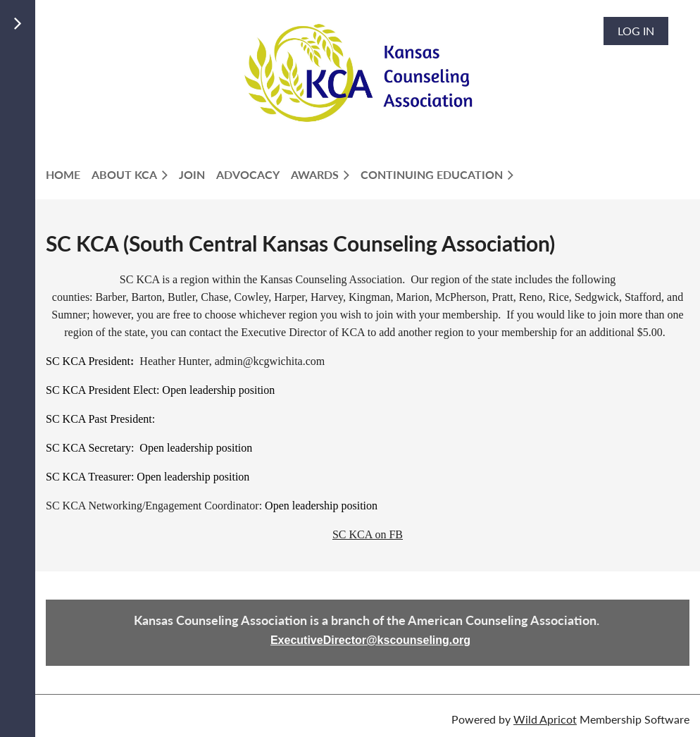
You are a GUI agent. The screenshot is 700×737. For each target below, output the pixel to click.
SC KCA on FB (368, 534)
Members (80, 66)
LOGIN (70, 83)
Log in (636, 31)
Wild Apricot (545, 719)
